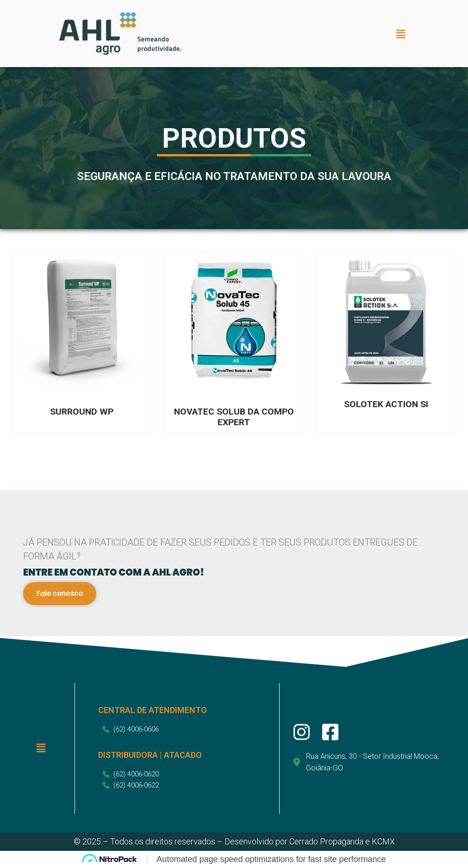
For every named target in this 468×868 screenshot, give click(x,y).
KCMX (383, 842)
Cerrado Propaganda (326, 842)
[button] (401, 35)
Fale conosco (60, 594)
